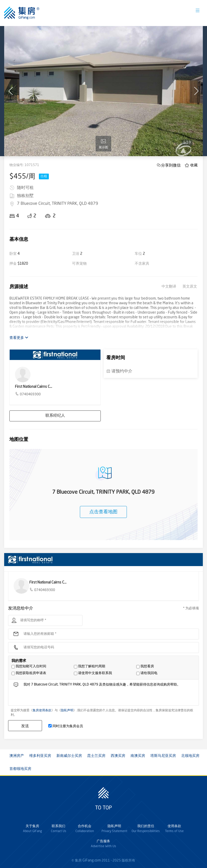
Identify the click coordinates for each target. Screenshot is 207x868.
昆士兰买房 (96, 756)
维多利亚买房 (40, 756)
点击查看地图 (103, 512)
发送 (25, 726)
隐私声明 (67, 711)
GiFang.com (92, 860)
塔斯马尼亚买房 (163, 756)
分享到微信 (171, 165)
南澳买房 (138, 756)
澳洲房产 (17, 756)
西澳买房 (118, 756)
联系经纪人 (55, 416)
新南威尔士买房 (69, 756)
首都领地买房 (20, 769)
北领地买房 (190, 756)
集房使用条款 (42, 711)
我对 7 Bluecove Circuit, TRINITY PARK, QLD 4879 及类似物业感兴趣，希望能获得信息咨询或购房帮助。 (109, 694)
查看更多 (19, 338)
